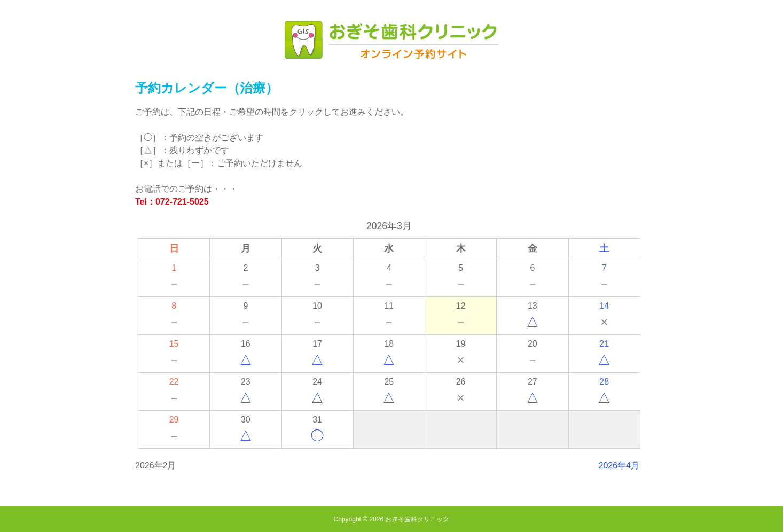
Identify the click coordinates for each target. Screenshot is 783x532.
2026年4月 (619, 465)
